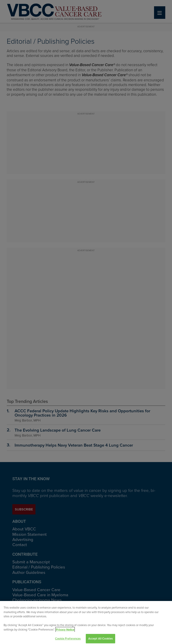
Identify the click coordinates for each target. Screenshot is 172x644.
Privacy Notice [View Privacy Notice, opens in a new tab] (65, 631)
